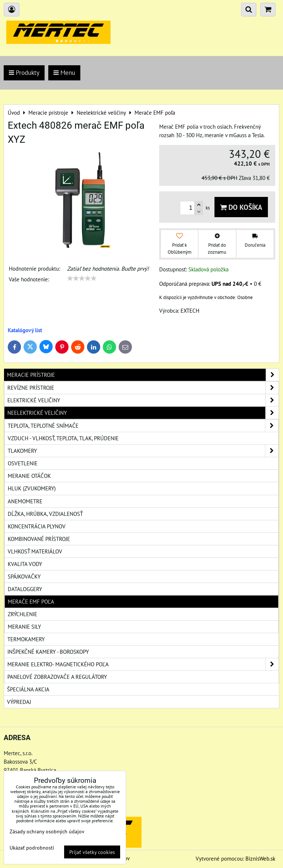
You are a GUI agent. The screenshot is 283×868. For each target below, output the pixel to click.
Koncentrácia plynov (37, 526)
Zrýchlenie (22, 614)
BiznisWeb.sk (260, 858)
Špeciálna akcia (28, 689)
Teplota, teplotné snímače (143, 426)
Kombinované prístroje (39, 539)
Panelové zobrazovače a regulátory (57, 677)
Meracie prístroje (143, 375)
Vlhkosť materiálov (35, 551)
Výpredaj (19, 702)
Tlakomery (143, 451)
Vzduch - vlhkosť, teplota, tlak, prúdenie (63, 438)
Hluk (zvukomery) (32, 488)
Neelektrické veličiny (143, 413)
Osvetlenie (23, 463)
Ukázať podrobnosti (32, 848)
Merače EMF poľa (31, 601)
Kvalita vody (25, 564)
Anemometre (25, 501)
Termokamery (26, 639)
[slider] (82, 278)
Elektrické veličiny (143, 400)
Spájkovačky (24, 576)
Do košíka (241, 207)
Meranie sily (24, 626)
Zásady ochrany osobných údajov (47, 831)
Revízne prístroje (143, 388)
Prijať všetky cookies (92, 852)
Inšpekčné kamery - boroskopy (48, 652)
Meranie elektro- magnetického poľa (143, 664)
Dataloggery (25, 589)
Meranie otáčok (29, 476)
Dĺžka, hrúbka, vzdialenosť (45, 514)
